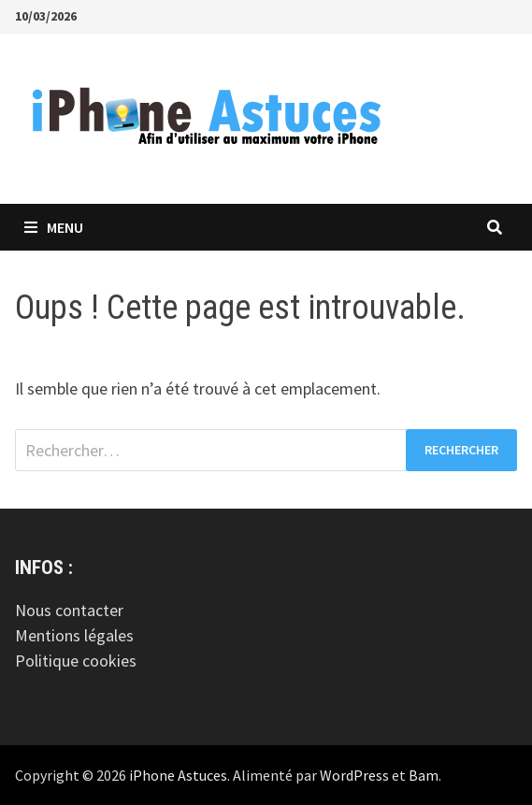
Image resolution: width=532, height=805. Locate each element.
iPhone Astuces (178, 775)
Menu (54, 227)
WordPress (354, 775)
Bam (424, 775)
